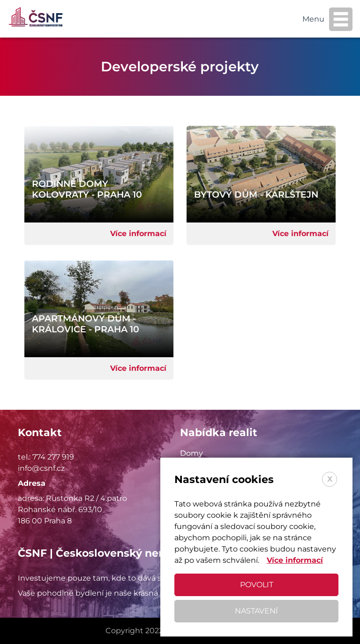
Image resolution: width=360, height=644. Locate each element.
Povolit (257, 585)
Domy (191, 453)
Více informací (138, 234)
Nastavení (256, 611)
